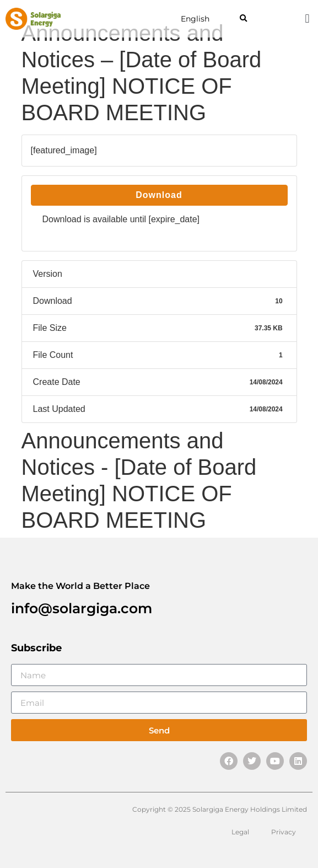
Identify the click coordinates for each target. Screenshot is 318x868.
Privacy (284, 832)
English (195, 19)
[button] (243, 19)
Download (159, 195)
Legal (240, 832)
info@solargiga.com (82, 608)
